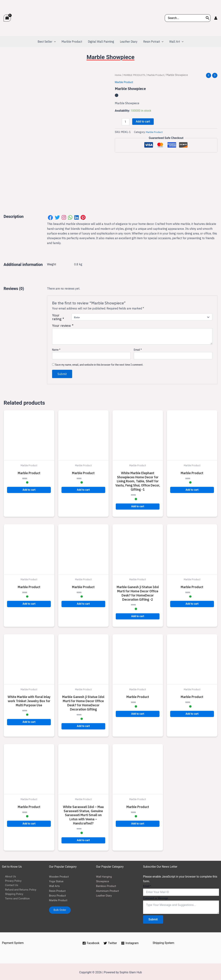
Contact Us (9, 885)
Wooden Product (60, 875)
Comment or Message (156, 897)
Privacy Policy (11, 880)
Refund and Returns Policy (19, 889)
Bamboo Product (107, 885)
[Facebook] (91, 942)
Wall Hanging (105, 875)
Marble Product (161, 75)
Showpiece (103, 880)
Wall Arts (55, 885)
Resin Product (58, 889)
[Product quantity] (126, 122)
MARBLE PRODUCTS (137, 75)
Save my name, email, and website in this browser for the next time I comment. (99, 363)
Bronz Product (58, 894)
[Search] (208, 18)
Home (118, 75)
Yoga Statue (57, 880)
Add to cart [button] (29, 488)
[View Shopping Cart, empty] (7, 18)
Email (138, 348)
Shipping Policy (12, 894)
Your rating (58, 316)
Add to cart (143, 122)
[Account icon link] (216, 18)
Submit (153, 918)
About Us (8, 875)
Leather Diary (105, 894)
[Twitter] (110, 942)
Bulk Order (61, 909)
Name (56, 348)
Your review (63, 324)
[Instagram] (130, 942)
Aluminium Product (108, 889)
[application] (54, 42)
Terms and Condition (15, 899)
